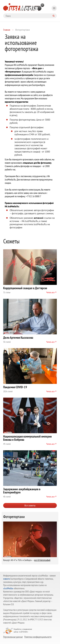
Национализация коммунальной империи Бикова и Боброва (27, 438)
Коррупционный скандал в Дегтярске (25, 288)
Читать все (50, 292)
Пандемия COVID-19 (15, 387)
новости (7, 579)
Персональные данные (13, 637)
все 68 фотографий (42, 560)
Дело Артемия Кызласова (18, 338)
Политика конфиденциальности (38, 637)
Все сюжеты (30, 505)
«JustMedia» (8, 588)
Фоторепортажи (14, 517)
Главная (7, 30)
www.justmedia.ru (17, 78)
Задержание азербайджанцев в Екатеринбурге (22, 491)
